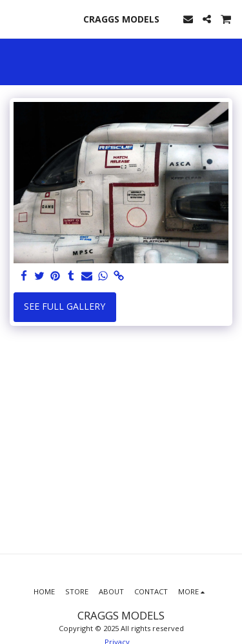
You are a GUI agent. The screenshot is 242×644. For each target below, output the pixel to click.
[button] (14, 18)
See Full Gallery (65, 306)
